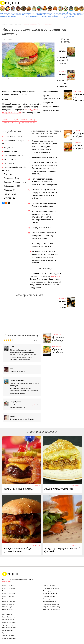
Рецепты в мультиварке (51, 609)
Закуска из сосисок (71, 15)
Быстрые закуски (18, 14)
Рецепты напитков (9, 601)
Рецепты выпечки (8, 586)
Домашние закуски (39, 14)
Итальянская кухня (9, 622)
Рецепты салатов (8, 604)
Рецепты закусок (8, 596)
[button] (82, 2)
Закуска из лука (9, 117)
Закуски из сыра (27, 120)
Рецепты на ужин (49, 586)
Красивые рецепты (50, 601)
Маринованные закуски (60, 14)
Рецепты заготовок (9, 594)
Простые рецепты (49, 596)
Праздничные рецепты (51, 588)
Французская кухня (9, 625)
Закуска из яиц (24, 117)
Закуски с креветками (34, 15)
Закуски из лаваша (8, 15)
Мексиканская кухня (9, 638)
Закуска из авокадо (13, 15)
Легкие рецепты (49, 591)
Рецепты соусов (8, 607)
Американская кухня (9, 628)
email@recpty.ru (7, 581)
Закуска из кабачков (55, 15)
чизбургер (55, 276)
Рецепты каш (7, 599)
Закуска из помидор (11, 120)
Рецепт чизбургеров (28, 123)
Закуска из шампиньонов (29, 15)
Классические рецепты (24, 14)
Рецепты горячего (8, 588)
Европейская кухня (9, 617)
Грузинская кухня (8, 630)
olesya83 (9, 39)
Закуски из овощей (10, 123)
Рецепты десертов (9, 591)
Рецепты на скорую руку (52, 607)
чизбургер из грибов (30, 405)
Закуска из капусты (50, 15)
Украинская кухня (8, 635)
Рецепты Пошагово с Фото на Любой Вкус (12, 574)
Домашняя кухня (8, 620)
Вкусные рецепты (82, 14)
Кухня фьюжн (7, 633)
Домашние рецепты (76, 14)
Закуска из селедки (2, 15)
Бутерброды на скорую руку (66, 15)
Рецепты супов (7, 609)
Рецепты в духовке (45, 15)
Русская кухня (7, 614)
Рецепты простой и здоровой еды (9, 3)
